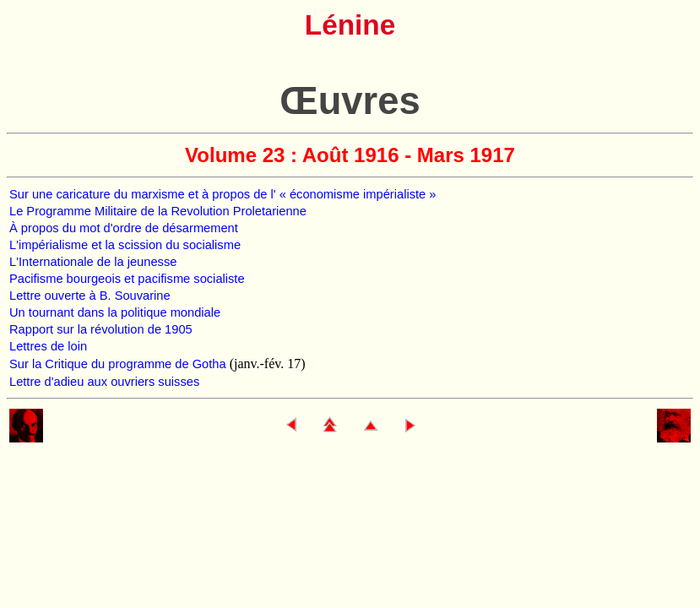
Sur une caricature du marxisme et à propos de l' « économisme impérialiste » (222, 194)
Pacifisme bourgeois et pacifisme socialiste (127, 279)
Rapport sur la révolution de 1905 (101, 329)
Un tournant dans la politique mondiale (115, 312)
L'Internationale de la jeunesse (93, 262)
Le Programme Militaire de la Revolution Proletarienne (158, 211)
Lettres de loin (48, 346)
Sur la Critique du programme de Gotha (119, 364)
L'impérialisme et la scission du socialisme (125, 245)
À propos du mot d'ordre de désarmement (124, 228)
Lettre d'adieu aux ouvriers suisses (104, 382)
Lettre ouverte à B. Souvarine (90, 296)
